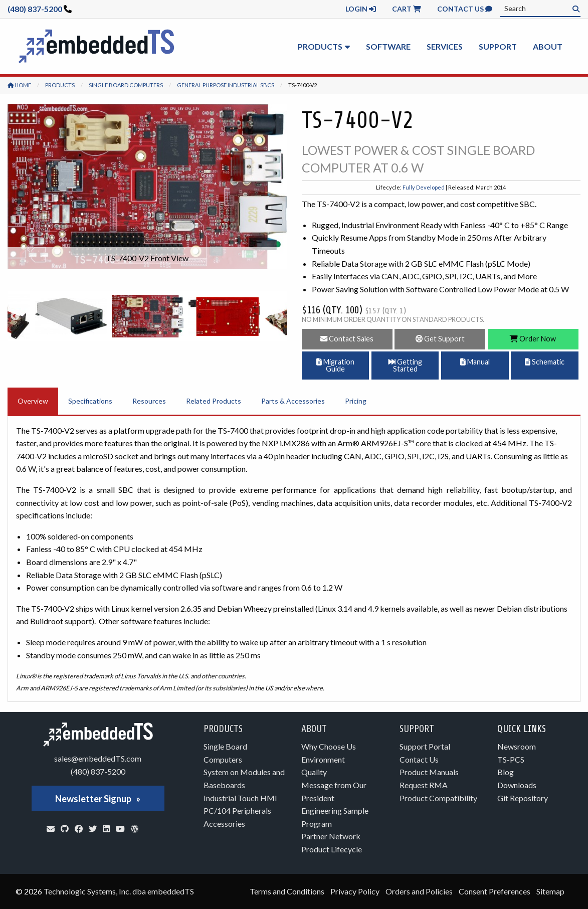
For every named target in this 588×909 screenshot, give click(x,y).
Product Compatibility (438, 798)
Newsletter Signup (93, 799)
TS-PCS (511, 759)
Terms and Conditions (287, 891)
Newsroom (517, 746)
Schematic (545, 362)
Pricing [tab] (356, 401)
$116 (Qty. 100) (354, 310)
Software (388, 46)
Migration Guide (335, 365)
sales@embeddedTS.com (98, 758)
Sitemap (550, 891)
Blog (506, 772)
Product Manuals (429, 772)
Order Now (533, 339)
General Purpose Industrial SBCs (226, 85)
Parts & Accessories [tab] (293, 401)
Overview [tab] (33, 401)
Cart (407, 9)
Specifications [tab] (90, 401)
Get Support (440, 339)
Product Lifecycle (332, 849)
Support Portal (425, 746)
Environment (323, 759)
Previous (15, 316)
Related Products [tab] (214, 401)
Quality (314, 772)
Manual (475, 362)
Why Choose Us (329, 746)
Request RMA (424, 785)
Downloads (517, 785)
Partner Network (331, 836)
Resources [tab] (149, 401)
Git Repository (523, 798)
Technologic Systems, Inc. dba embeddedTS (119, 891)
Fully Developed (424, 187)
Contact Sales (347, 339)
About (548, 46)
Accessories (224, 824)
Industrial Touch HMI (240, 798)
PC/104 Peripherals (237, 810)
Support (498, 46)
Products (320, 46)
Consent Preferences (495, 891)
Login (361, 9)
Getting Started (405, 365)
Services (445, 46)
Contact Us (465, 9)
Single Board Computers (126, 85)
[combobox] (540, 9)
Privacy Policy (355, 891)
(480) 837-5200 (35, 9)
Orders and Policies (419, 891)
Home (19, 85)
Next (279, 316)
